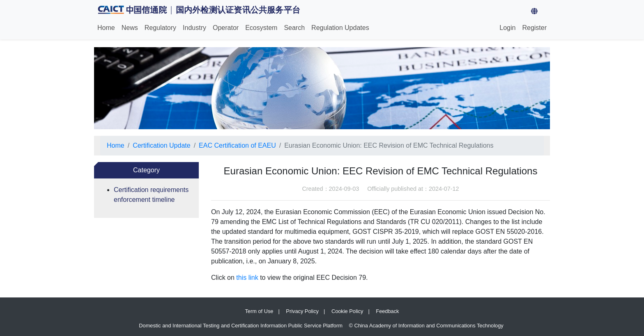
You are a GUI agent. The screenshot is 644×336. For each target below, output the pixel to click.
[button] (534, 11)
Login (507, 28)
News (130, 28)
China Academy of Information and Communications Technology (429, 326)
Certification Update (162, 145)
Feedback (387, 311)
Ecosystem (261, 28)
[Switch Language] (548, 11)
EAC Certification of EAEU (237, 145)
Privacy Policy (302, 311)
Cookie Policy (347, 311)
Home (108, 27)
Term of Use (259, 311)
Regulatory (160, 28)
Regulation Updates (340, 28)
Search (294, 28)
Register (534, 28)
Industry (194, 28)
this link (247, 278)
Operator (226, 28)
